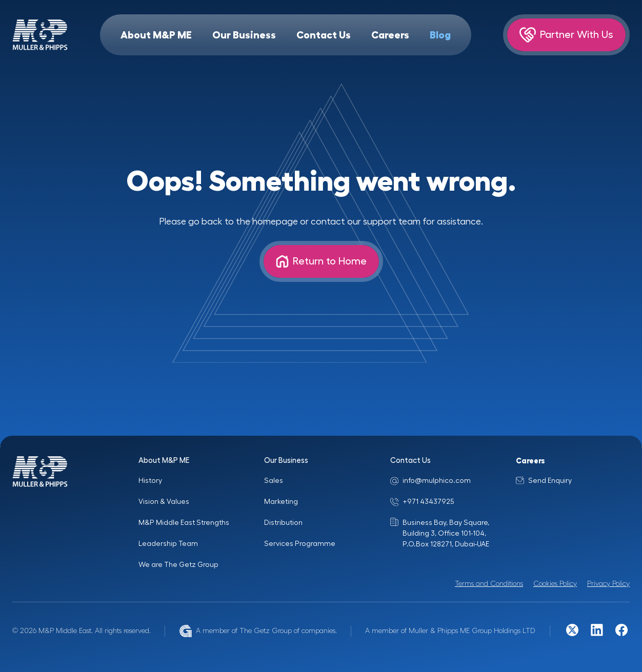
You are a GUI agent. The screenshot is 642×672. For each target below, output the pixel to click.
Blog (440, 35)
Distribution (283, 523)
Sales (274, 481)
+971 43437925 (428, 502)
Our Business (244, 35)
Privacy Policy (608, 584)
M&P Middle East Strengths (184, 523)
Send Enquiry (550, 481)
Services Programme (300, 544)
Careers (390, 35)
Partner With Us (566, 35)
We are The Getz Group (178, 565)
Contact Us (324, 35)
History (150, 481)
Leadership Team (168, 544)
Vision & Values (164, 502)
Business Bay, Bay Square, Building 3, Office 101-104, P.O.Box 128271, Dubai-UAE (446, 534)
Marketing (281, 502)
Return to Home (321, 261)
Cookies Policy (555, 584)
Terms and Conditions (489, 584)
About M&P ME (156, 35)
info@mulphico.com (437, 481)
